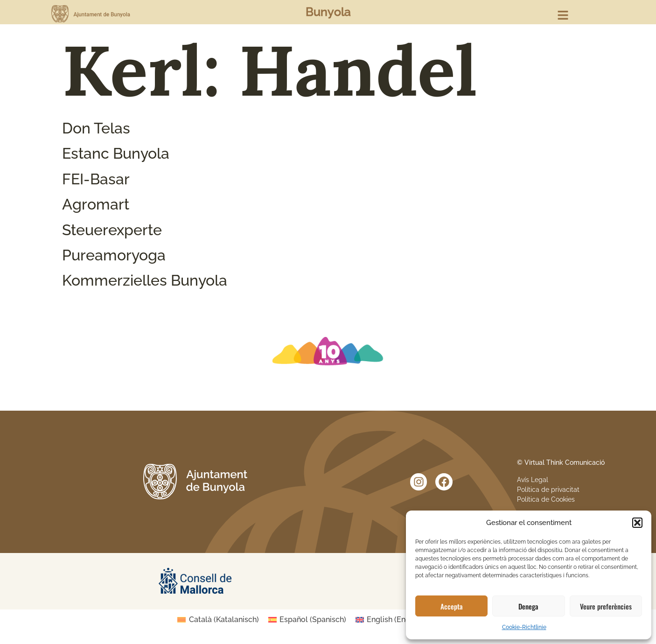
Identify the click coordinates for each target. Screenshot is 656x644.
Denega (528, 606)
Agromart (96, 204)
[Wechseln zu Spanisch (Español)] (307, 620)
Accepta (452, 606)
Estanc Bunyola (116, 153)
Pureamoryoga (114, 255)
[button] (637, 523)
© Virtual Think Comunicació (561, 462)
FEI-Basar (96, 179)
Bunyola (328, 12)
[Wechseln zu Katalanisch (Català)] (218, 620)
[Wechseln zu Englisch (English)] (392, 620)
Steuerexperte (112, 230)
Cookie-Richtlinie (524, 627)
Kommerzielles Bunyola (145, 280)
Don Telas (96, 128)
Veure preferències (606, 606)
